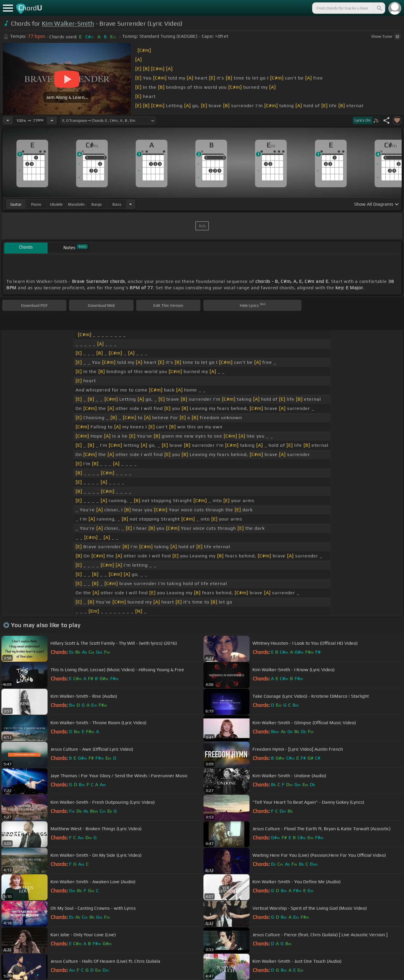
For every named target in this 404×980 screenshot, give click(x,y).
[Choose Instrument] (131, 204)
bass (117, 204)
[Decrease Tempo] (8, 120)
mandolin (76, 204)
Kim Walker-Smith (68, 23)
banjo (97, 204)
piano (36, 204)
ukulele (56, 204)
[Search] (379, 8)
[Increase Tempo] (52, 120)
